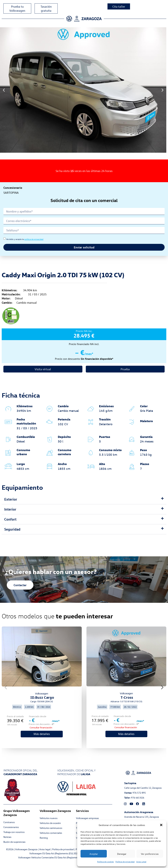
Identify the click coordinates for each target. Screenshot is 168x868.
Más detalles (42, 734)
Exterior (11, 499)
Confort (10, 519)
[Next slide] (162, 687)
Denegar (122, 854)
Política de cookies (105, 862)
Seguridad (12, 529)
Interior (10, 509)
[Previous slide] (6, 687)
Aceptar (94, 854)
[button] (161, 825)
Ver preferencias (150, 854)
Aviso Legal (141, 862)
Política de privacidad (125, 862)
